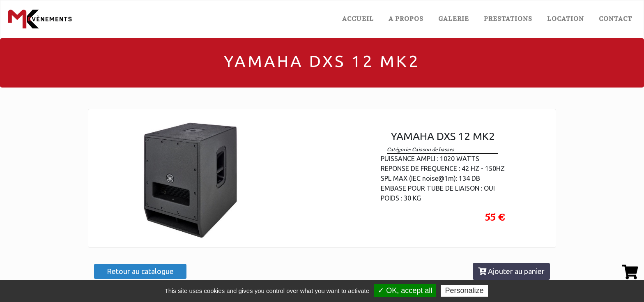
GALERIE (454, 19)
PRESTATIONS (508, 19)
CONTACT (615, 19)
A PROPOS (406, 19)
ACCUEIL (360, 18)
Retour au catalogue (140, 271)
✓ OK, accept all (405, 290)
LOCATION (566, 19)
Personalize (464, 290)
